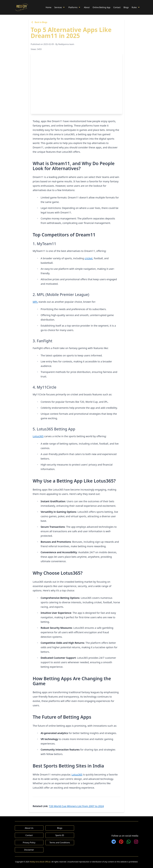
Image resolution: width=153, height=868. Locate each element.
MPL (35, 302)
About (87, 7)
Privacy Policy (29, 843)
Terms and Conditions (60, 843)
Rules (136, 7)
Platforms (75, 7)
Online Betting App (102, 7)
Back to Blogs (39, 22)
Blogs (126, 7)
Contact (117, 7)
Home (49, 7)
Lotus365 (38, 436)
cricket (89, 258)
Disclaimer (29, 850)
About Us (29, 828)
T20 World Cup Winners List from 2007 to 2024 (76, 806)
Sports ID (60, 835)
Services (60, 7)
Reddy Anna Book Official (40, 862)
